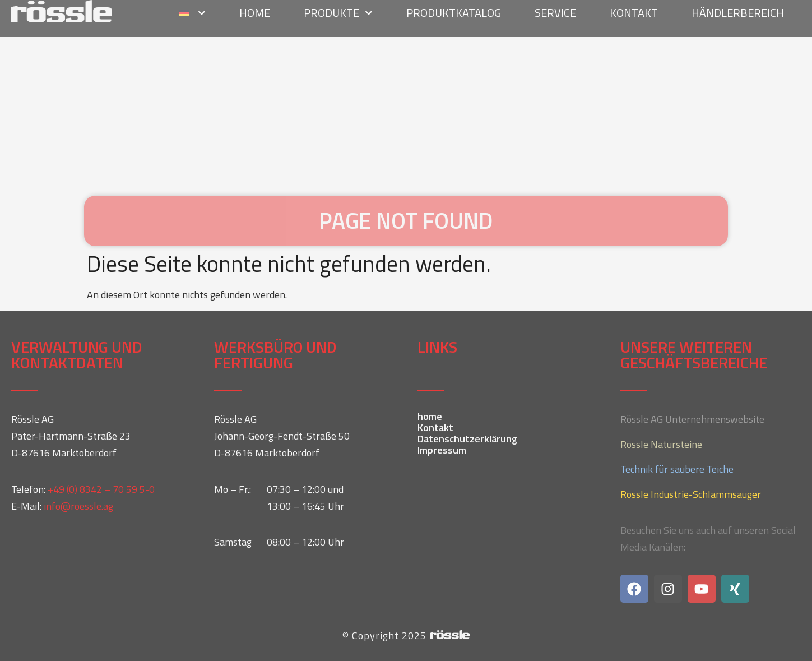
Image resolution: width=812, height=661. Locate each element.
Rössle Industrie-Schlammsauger (691, 494)
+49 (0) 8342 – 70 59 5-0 (101, 489)
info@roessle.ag (78, 506)
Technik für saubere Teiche (677, 469)
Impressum (442, 450)
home (430, 417)
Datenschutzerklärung (467, 439)
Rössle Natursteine (661, 444)
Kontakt (435, 428)
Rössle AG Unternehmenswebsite (692, 419)
